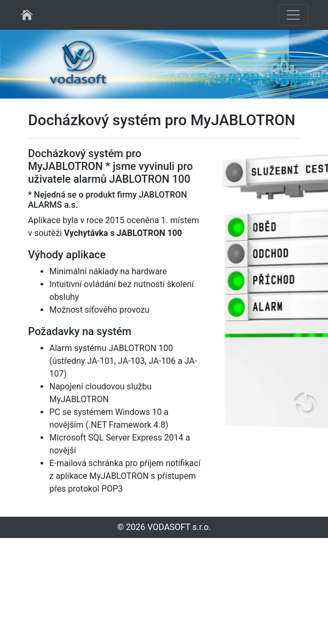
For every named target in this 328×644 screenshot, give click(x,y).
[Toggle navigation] (293, 15)
